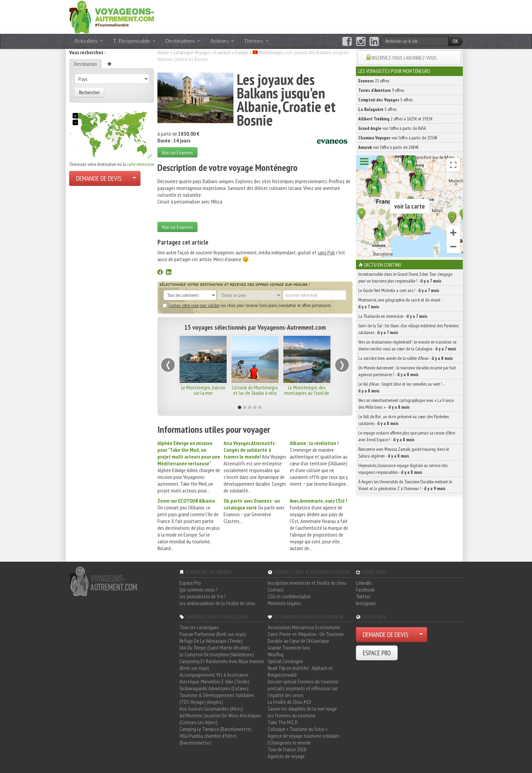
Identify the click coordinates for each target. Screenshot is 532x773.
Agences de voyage (286, 756)
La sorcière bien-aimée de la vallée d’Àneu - (406, 358)
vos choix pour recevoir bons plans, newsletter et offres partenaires (247, 305)
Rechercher (89, 92)
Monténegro (271, 52)
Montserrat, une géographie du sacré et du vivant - (400, 303)
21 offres (374, 81)
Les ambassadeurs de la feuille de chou (217, 603)
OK (455, 41)
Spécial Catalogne (285, 661)
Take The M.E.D (283, 722)
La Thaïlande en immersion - (393, 316)
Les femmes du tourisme (292, 715)
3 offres (377, 109)
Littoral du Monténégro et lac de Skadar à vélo (255, 390)
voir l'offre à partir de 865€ (392, 128)
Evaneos (223, 52)
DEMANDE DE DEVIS (99, 178)
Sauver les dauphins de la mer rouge (302, 709)
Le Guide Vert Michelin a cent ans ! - (399, 290)
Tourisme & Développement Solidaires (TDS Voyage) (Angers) (217, 698)
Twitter (363, 596)
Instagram (366, 603)
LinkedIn (364, 583)
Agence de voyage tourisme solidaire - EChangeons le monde (305, 739)
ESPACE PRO (377, 653)
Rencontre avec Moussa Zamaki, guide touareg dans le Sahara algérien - (404, 452)
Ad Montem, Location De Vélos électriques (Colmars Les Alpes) (220, 719)
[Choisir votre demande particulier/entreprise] (134, 178)
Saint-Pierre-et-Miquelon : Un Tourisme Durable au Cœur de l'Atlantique (306, 637)
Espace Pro (190, 583)
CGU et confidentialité (289, 596)
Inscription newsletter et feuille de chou (307, 583)
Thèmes (256, 41)
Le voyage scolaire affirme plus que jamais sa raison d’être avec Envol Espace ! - (407, 436)
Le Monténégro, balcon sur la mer (203, 390)
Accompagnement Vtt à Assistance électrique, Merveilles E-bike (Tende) (214, 678)
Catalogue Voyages (192, 52)
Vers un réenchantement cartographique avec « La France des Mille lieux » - (406, 404)
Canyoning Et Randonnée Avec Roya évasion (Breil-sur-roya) (222, 664)
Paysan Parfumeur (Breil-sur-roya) (213, 634)
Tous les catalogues (199, 627)
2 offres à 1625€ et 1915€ (395, 119)
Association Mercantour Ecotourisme (304, 627)
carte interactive (140, 164)
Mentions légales (284, 603)
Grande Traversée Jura (289, 648)
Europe (242, 52)
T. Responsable (134, 41)
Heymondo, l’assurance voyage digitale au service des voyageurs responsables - (403, 469)
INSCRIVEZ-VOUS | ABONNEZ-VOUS (404, 58)
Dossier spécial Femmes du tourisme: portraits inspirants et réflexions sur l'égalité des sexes (303, 688)
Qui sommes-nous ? (199, 590)
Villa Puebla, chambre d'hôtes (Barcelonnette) (208, 739)
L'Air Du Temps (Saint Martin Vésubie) (215, 648)
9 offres (381, 90)
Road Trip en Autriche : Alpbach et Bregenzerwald (300, 671)
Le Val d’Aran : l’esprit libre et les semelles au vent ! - (401, 387)
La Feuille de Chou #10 (289, 702)
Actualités (89, 41)
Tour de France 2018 (287, 749)
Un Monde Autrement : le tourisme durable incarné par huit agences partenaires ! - (407, 371)
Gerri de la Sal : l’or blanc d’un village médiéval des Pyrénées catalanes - (408, 329)
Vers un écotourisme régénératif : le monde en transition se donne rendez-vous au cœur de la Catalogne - (407, 345)
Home (163, 52)
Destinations (183, 41)
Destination (85, 64)
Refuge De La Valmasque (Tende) (211, 641)
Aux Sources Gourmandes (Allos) (211, 709)
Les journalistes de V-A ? (203, 596)
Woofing (276, 654)
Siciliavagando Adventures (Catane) (214, 688)
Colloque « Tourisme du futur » (298, 729)
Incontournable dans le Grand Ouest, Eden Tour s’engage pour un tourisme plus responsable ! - (405, 277)
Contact (276, 590)
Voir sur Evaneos (177, 152)
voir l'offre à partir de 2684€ (388, 147)
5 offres (385, 100)
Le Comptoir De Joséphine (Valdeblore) (217, 654)
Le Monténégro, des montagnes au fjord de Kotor (307, 393)
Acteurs (222, 41)
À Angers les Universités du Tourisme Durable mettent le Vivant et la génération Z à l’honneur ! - (405, 485)
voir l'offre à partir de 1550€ (398, 138)
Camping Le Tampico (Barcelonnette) (216, 729)
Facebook (365, 590)
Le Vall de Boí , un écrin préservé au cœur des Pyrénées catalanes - (404, 420)
